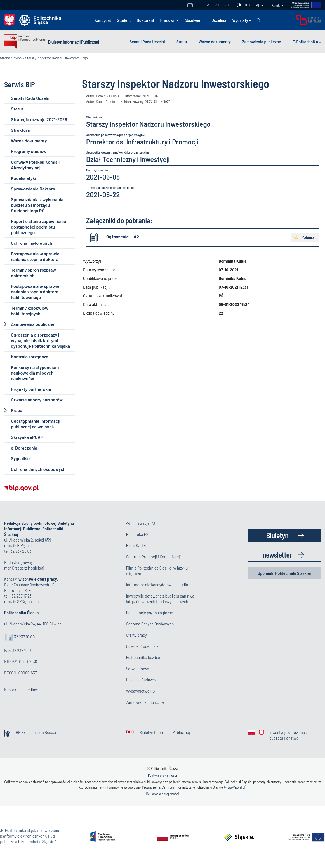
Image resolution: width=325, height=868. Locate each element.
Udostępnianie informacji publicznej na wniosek (36, 424)
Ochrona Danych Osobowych (150, 624)
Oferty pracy (136, 635)
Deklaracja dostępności (162, 794)
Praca (17, 410)
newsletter (277, 555)
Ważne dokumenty (215, 42)
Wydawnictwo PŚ (140, 691)
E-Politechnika (305, 42)
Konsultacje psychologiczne (149, 612)
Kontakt (278, 5)
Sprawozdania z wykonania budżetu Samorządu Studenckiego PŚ (37, 205)
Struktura (20, 130)
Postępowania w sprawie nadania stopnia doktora (35, 256)
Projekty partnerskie (31, 389)
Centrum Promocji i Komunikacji (153, 557)
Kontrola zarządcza (30, 357)
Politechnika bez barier (145, 657)
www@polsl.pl (235, 787)
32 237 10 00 (24, 637)
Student (124, 20)
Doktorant (146, 20)
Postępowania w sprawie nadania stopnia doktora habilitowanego (35, 292)
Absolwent (194, 20)
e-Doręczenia (24, 448)
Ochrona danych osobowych (38, 469)
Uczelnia (219, 20)
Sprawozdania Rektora (33, 189)
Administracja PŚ (140, 523)
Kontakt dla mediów (21, 689)
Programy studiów (29, 151)
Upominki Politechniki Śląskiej (284, 573)
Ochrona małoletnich (31, 243)
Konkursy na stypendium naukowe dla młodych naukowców (35, 373)
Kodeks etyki (23, 178)
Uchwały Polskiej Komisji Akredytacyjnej (35, 165)
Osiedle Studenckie (142, 646)
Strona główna (11, 58)
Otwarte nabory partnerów (37, 400)
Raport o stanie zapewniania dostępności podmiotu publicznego (39, 227)
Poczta (190, 5)
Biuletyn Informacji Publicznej (73, 42)
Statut (182, 42)
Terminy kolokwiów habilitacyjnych (30, 311)
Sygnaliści (21, 458)
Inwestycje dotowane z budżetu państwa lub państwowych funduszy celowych (160, 598)
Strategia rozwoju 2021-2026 (39, 119)
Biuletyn (277, 535)
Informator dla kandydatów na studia (157, 584)
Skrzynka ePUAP (27, 437)
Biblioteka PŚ (137, 534)
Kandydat (103, 20)
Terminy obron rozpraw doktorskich (33, 273)
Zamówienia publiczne (262, 42)
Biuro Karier (136, 545)
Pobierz (308, 237)
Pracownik (169, 20)
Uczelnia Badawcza (142, 680)
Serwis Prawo (137, 668)
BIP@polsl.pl (28, 545)
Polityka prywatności (162, 775)
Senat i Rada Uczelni (147, 42)
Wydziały (240, 20)
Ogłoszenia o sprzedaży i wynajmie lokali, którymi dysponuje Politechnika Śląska (40, 340)
